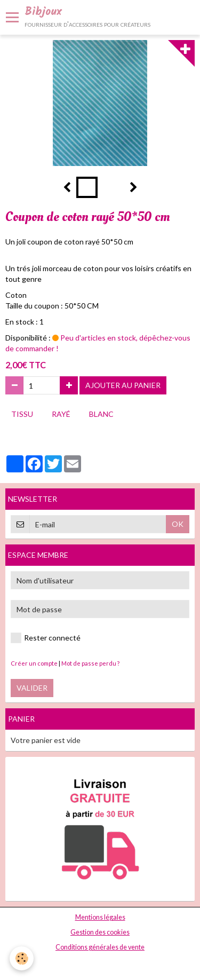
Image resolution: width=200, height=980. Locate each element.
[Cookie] (22, 958)
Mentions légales (100, 917)
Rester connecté (46, 638)
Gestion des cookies (100, 932)
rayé (61, 414)
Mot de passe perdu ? (90, 663)
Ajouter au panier (123, 385)
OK (178, 524)
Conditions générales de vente (100, 947)
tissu (22, 414)
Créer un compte (34, 663)
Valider (32, 688)
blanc (101, 414)
